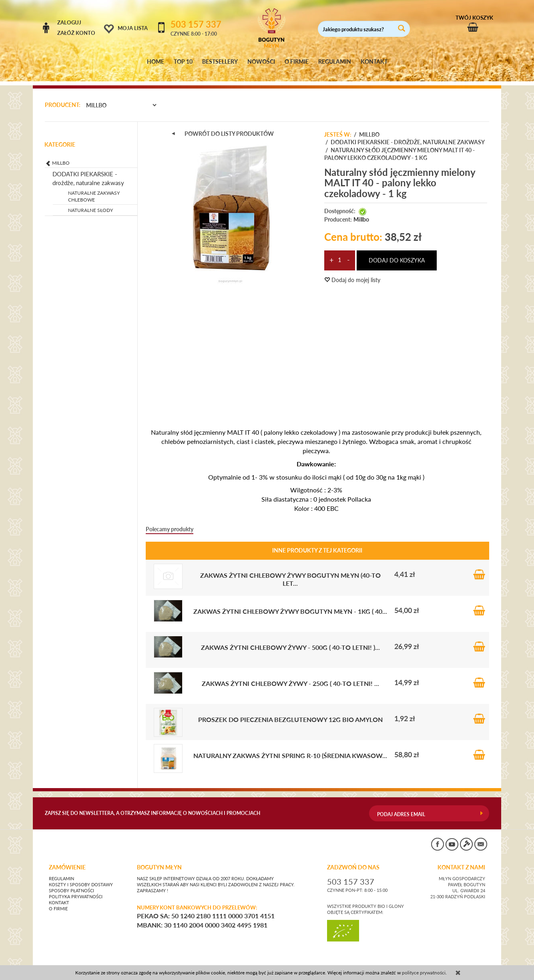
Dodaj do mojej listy (352, 273)
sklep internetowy (463, 962)
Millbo (361, 212)
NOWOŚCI (261, 62)
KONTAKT (374, 62)
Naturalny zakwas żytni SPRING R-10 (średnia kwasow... (290, 748)
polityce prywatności (424, 973)
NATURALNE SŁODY (90, 203)
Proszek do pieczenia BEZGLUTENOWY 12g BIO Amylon (290, 712)
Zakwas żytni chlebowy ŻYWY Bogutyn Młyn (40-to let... (290, 572)
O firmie (58, 901)
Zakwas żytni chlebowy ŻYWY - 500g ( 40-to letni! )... (290, 640)
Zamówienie (67, 860)
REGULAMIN (335, 62)
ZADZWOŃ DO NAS (353, 860)
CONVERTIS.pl (413, 962)
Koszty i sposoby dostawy (81, 877)
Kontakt (59, 895)
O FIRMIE (297, 62)
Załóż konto (76, 33)
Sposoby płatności (71, 883)
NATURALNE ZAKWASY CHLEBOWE (94, 189)
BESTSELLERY (220, 62)
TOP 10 (183, 62)
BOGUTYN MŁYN (159, 860)
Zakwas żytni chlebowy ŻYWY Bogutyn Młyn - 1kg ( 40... (290, 604)
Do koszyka (479, 567)
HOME (156, 62)
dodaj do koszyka (397, 253)
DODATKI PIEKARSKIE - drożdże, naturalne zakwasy (88, 171)
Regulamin (61, 871)
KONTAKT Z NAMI (461, 860)
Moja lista (133, 28)
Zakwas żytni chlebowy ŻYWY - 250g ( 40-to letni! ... (290, 676)
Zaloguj (69, 22)
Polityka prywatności (76, 889)
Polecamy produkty (170, 521)
